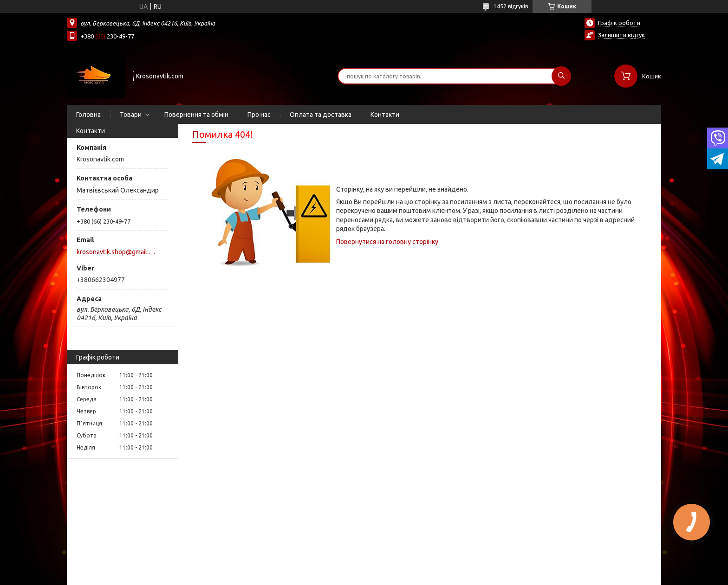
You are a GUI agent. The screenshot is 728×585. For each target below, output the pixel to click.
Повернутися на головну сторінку (387, 242)
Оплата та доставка (321, 115)
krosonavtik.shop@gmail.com (117, 252)
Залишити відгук (621, 35)
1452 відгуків (511, 6)
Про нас (259, 115)
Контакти (385, 115)
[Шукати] (561, 76)
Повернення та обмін (196, 115)
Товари (131, 115)
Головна (88, 115)
